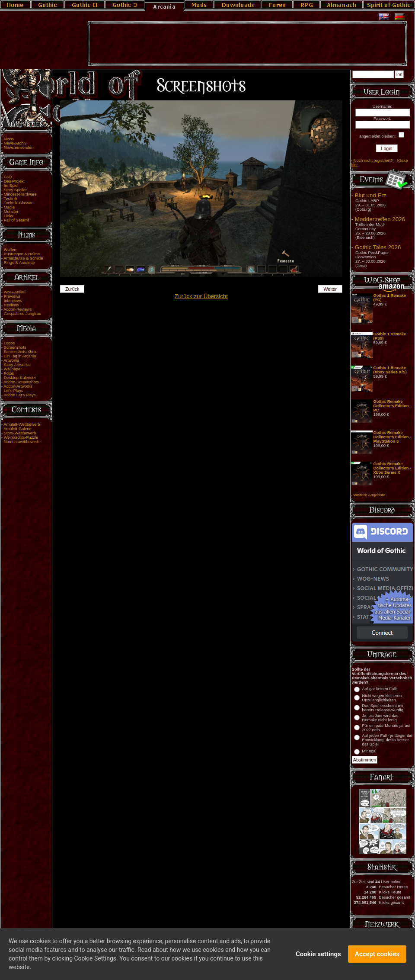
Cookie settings (318, 956)
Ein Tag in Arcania (20, 356)
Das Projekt (14, 181)
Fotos (9, 373)
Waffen (10, 250)
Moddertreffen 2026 (380, 219)
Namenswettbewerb (22, 442)
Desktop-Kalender (20, 378)
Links (9, 216)
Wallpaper (13, 369)
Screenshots (15, 347)
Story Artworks (17, 365)
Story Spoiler (15, 190)
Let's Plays (14, 391)
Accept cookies (377, 956)
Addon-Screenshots (21, 382)
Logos (9, 343)
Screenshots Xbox (20, 352)
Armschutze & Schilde (23, 258)
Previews (12, 296)
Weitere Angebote (369, 495)
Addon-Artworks (18, 386)
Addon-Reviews (18, 309)
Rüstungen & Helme (22, 254)
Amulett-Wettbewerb (22, 424)
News (9, 139)
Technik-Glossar (18, 203)
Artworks (11, 360)
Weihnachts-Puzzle (21, 437)
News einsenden (19, 148)
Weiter (330, 289)
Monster (11, 212)
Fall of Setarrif (16, 220)
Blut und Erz (371, 195)
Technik (11, 199)
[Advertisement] (247, 44)
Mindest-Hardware (20, 194)
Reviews (11, 305)
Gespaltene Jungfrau (23, 314)
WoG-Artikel (15, 292)
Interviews (13, 301)
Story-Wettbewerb (20, 433)
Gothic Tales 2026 (378, 247)
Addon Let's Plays (19, 395)
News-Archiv (15, 143)
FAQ (8, 177)
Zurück (72, 289)
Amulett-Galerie (18, 429)
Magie (9, 207)
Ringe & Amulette (19, 263)
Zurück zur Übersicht (201, 296)
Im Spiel (11, 186)
